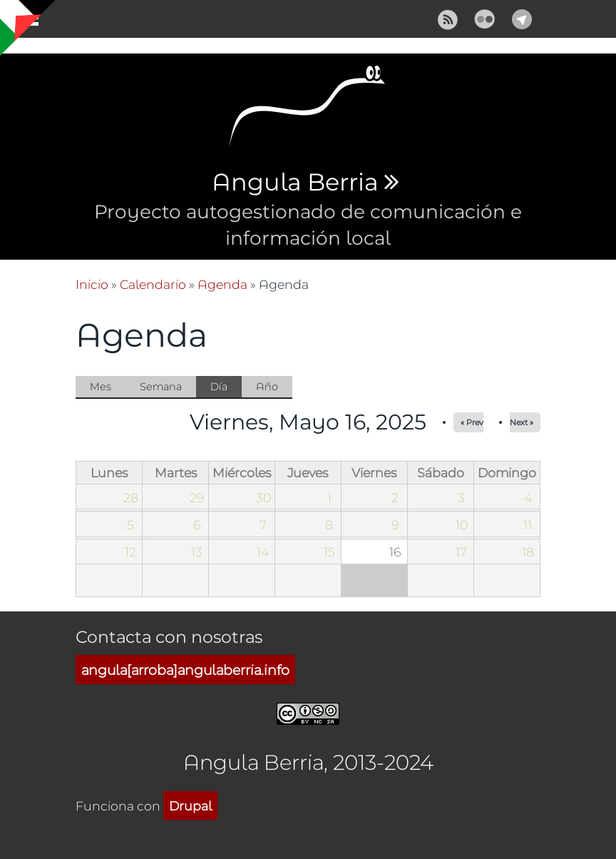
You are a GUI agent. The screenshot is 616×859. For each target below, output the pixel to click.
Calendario (153, 284)
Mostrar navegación (24, 21)
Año (267, 386)
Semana (161, 386)
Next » (522, 422)
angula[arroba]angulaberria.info (185, 670)
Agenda (222, 284)
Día (226, 387)
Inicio (92, 284)
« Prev (472, 422)
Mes (101, 386)
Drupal (190, 805)
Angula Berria (295, 183)
